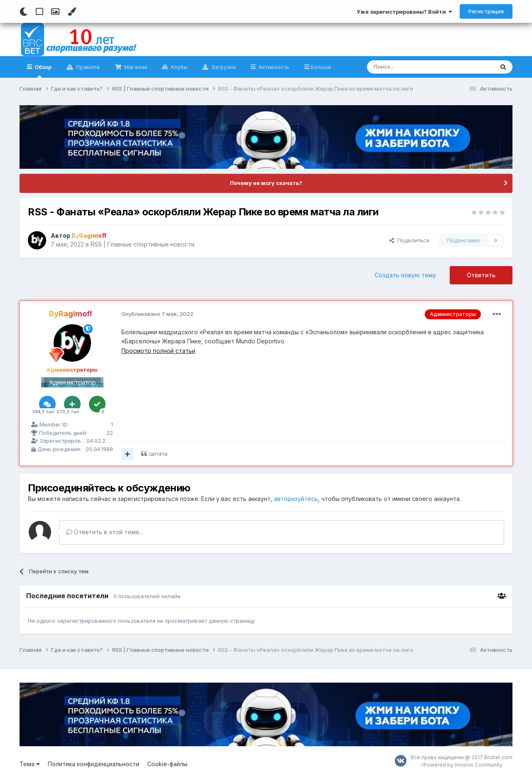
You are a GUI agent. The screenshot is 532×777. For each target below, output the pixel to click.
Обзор (42, 71)
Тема (30, 764)
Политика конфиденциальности (94, 764)
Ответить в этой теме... (105, 532)
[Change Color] (72, 12)
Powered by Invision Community (463, 765)
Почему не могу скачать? (266, 183)
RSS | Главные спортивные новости (143, 244)
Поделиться (409, 240)
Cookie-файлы (167, 764)
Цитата (158, 454)
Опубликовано (157, 314)
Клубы (178, 67)
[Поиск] (411, 67)
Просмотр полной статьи (158, 351)
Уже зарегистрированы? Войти (404, 12)
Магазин (135, 67)
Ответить (481, 275)
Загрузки (223, 67)
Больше (321, 67)
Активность (273, 67)
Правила (87, 67)
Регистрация (486, 11)
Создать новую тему (405, 275)
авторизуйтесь (296, 499)
